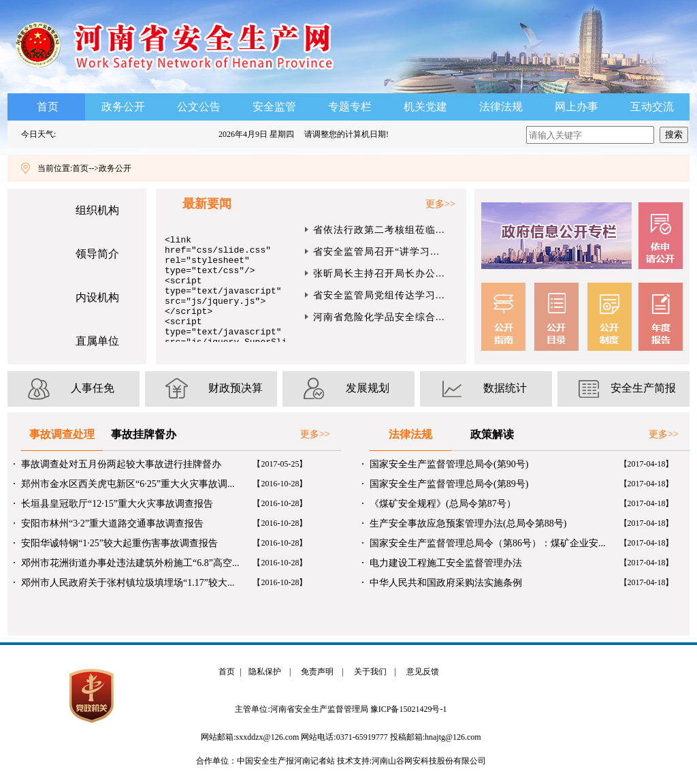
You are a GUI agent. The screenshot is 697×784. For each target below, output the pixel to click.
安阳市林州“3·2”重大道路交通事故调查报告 (112, 523)
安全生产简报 (643, 388)
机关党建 (425, 107)
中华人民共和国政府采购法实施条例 (446, 583)
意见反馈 (421, 672)
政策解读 (492, 434)
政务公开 (123, 107)
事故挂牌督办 (144, 434)
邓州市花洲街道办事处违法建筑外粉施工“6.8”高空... (130, 563)
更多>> (440, 204)
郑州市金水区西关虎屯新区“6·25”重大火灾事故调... (128, 484)
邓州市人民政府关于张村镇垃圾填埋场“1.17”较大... (128, 583)
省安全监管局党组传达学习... (379, 295)
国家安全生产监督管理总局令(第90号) (449, 464)
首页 (48, 107)
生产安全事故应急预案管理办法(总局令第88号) (468, 523)
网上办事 (577, 107)
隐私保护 (263, 672)
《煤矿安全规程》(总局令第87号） (443, 504)
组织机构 (97, 210)
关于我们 (368, 672)
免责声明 (315, 672)
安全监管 (274, 107)
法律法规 (501, 107)
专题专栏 (350, 107)
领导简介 (97, 254)
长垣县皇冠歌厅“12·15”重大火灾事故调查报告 (117, 504)
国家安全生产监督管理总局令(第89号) (449, 484)
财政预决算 (236, 388)
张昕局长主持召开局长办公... (379, 273)
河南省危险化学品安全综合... (379, 317)
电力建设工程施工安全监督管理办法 (446, 563)
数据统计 (505, 388)
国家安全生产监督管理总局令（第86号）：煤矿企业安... (488, 543)
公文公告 (199, 107)
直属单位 (97, 341)
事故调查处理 (62, 434)
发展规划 (368, 388)
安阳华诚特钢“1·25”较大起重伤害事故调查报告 (119, 543)
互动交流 (652, 107)
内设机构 (97, 297)
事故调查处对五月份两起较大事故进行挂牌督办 (121, 464)
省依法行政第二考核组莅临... (379, 230)
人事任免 (93, 388)
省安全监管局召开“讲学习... (376, 252)
